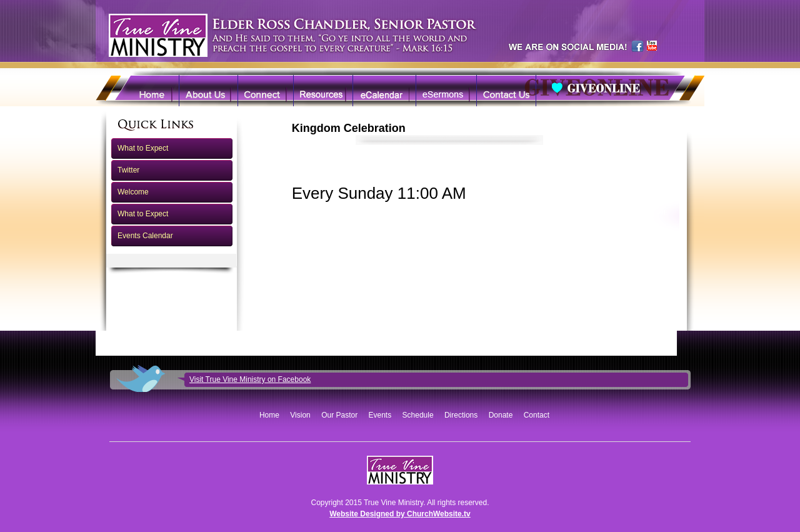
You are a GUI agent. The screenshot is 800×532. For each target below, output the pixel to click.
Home (269, 415)
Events (380, 415)
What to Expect (143, 148)
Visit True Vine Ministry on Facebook (250, 379)
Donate (501, 415)
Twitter (128, 170)
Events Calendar (145, 236)
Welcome (133, 192)
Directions (461, 415)
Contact (537, 415)
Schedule (418, 415)
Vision (300, 415)
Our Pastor (339, 415)
